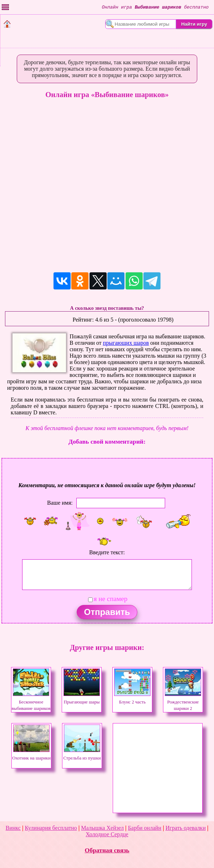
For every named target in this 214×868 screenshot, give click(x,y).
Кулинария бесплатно (51, 828)
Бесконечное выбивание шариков (31, 702)
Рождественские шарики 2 (183, 702)
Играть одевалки (186, 828)
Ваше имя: (60, 503)
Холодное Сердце (107, 834)
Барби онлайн (145, 828)
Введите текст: (107, 552)
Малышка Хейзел (102, 828)
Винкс (13, 828)
